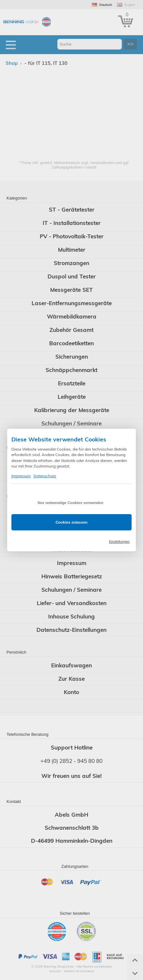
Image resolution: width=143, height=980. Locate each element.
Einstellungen (119, 542)
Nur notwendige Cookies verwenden (71, 503)
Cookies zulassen (71, 522)
